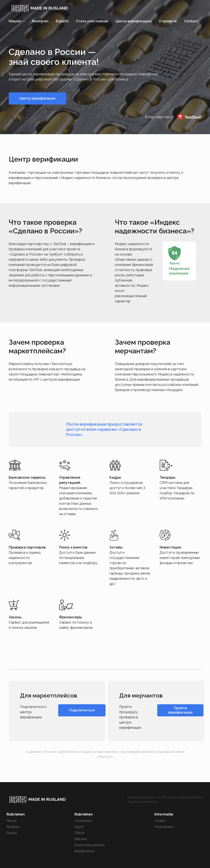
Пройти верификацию (180, 710)
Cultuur (80, 833)
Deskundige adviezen (90, 845)
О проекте (168, 21)
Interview (81, 839)
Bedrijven (40, 21)
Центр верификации (133, 21)
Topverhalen (83, 821)
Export (79, 827)
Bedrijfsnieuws (85, 851)
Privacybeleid (164, 827)
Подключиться (82, 710)
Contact (191, 21)
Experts (62, 21)
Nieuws (12, 821)
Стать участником (92, 21)
